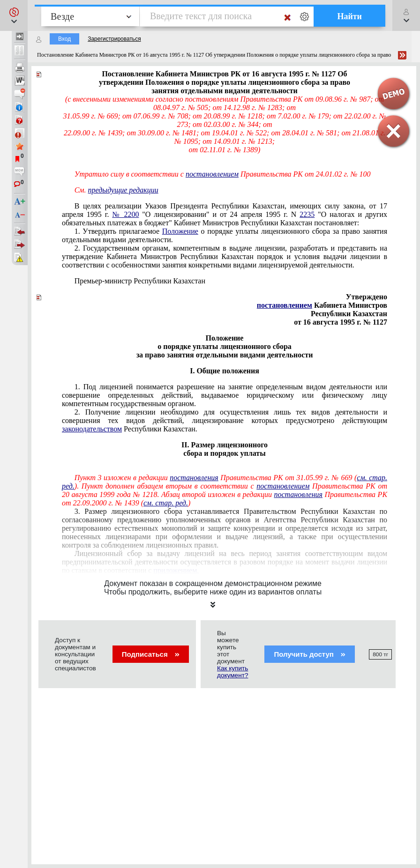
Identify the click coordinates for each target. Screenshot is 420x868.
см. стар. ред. (166, 503)
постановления (194, 478)
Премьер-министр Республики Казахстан (140, 281)
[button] (14, 15)
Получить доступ (310, 654)
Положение (180, 231)
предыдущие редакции (123, 190)
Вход (64, 39)
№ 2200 (125, 214)
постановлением (212, 174)
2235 (307, 214)
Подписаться (151, 654)
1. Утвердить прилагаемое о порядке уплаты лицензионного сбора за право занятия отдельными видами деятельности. (225, 235)
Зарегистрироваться (114, 39)
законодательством (92, 429)
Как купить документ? (232, 672)
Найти (349, 16)
